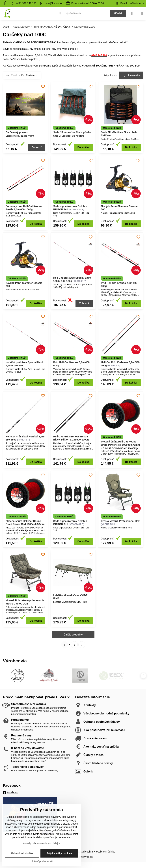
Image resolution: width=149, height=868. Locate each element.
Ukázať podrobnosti (42, 861)
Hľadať (118, 13)
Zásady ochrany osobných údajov (96, 852)
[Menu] (142, 13)
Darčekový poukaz (17, 132)
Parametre (131, 75)
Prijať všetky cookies (59, 853)
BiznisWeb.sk (85, 857)
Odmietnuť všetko (22, 853)
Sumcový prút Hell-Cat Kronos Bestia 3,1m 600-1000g (24, 208)
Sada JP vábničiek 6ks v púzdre (72, 132)
